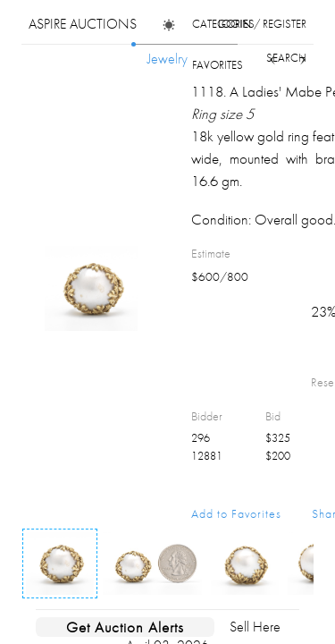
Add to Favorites (236, 513)
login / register (262, 24)
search (286, 58)
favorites (218, 65)
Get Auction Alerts (125, 627)
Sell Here (255, 627)
